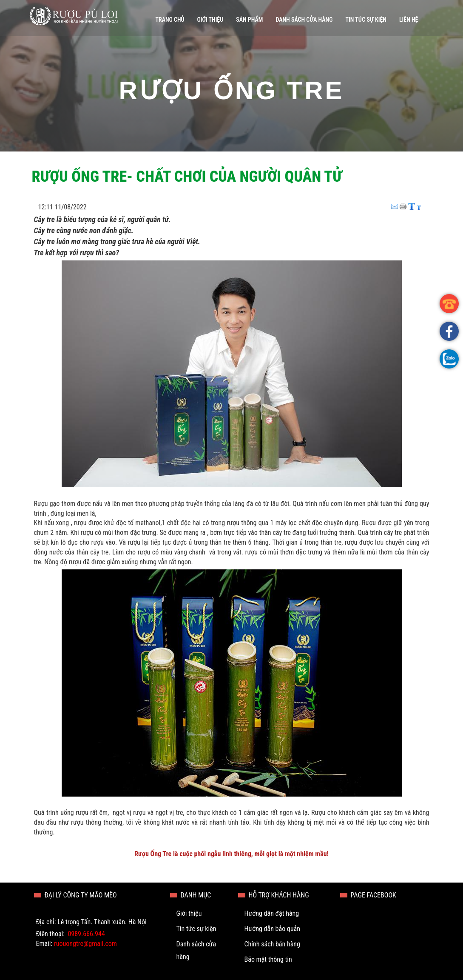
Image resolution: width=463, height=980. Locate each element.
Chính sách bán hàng (272, 944)
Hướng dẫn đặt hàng (272, 913)
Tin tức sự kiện (366, 20)
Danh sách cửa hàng (304, 20)
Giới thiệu (210, 20)
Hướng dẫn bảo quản (273, 929)
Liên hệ (409, 20)
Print (404, 203)
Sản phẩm (249, 20)
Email (395, 203)
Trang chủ (170, 20)
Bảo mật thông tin (268, 959)
